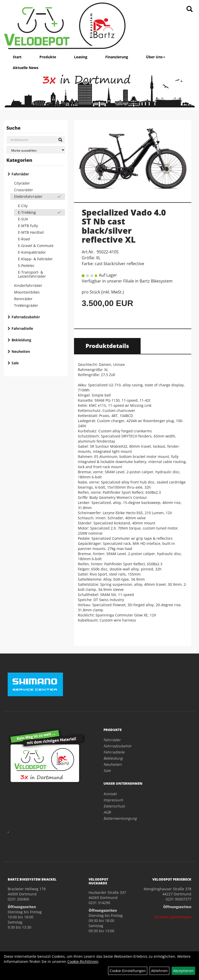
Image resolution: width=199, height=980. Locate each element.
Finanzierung (117, 57)
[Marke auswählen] (36, 150)
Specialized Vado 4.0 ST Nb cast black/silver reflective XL (124, 226)
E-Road (24, 239)
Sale (15, 363)
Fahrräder (20, 174)
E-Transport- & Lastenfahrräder (32, 274)
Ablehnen (159, 971)
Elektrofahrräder (28, 196)
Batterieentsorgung (120, 818)
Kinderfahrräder (28, 285)
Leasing (81, 57)
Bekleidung (21, 340)
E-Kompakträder (32, 252)
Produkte (48, 57)
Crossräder (24, 190)
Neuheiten (21, 351)
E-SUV (23, 219)
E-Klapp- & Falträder (35, 259)
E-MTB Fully (28, 226)
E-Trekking (27, 212)
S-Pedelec (26, 266)
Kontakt (110, 794)
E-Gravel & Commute (36, 246)
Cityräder (22, 183)
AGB (107, 812)
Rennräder (23, 299)
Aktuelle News (26, 68)
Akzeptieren (183, 971)
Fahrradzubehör (26, 317)
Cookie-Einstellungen (128, 971)
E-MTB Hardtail (31, 232)
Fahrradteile (22, 328)
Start (17, 57)
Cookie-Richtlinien (83, 961)
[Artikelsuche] (190, 9)
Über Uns (156, 57)
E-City (23, 206)
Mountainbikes (27, 292)
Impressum (113, 800)
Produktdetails (107, 346)
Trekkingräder (26, 305)
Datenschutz (114, 806)
